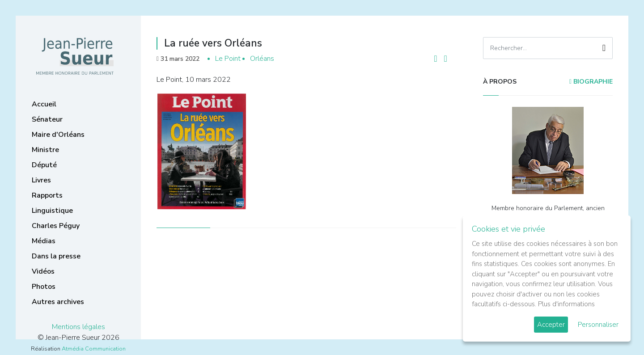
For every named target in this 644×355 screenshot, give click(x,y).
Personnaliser (598, 325)
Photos (44, 287)
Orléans (262, 59)
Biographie (591, 82)
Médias (44, 241)
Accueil (44, 104)
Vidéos (43, 271)
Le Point (228, 59)
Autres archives (58, 302)
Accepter (551, 325)
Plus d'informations (566, 304)
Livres (41, 180)
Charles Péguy (56, 226)
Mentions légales (78, 327)
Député (44, 165)
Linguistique (52, 211)
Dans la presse (56, 256)
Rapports (47, 195)
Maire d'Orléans (58, 135)
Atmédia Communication (94, 349)
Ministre (45, 150)
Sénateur (47, 119)
